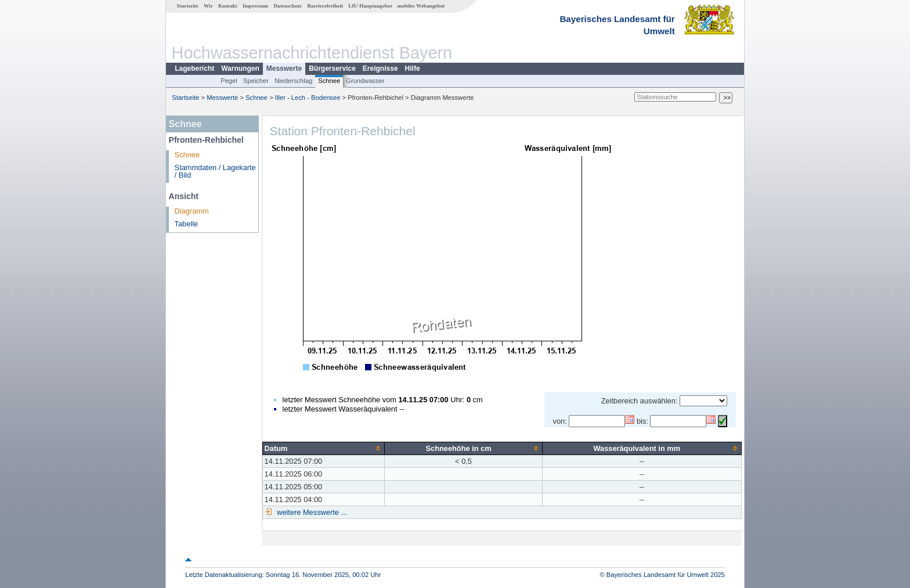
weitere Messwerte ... (311, 512)
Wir (208, 6)
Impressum (255, 6)
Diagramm (192, 211)
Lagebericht (194, 68)
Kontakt (228, 6)
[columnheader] (324, 448)
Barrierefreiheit (325, 6)
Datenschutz (288, 6)
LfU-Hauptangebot (370, 6)
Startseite (188, 6)
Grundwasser (365, 81)
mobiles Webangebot (421, 6)
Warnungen (240, 68)
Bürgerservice (332, 68)
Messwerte (284, 68)
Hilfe (413, 68)
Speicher (256, 81)
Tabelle (187, 224)
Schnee (329, 81)
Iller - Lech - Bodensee (308, 98)
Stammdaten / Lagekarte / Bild (215, 171)
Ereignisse (380, 68)
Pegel (229, 81)
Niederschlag (293, 81)
